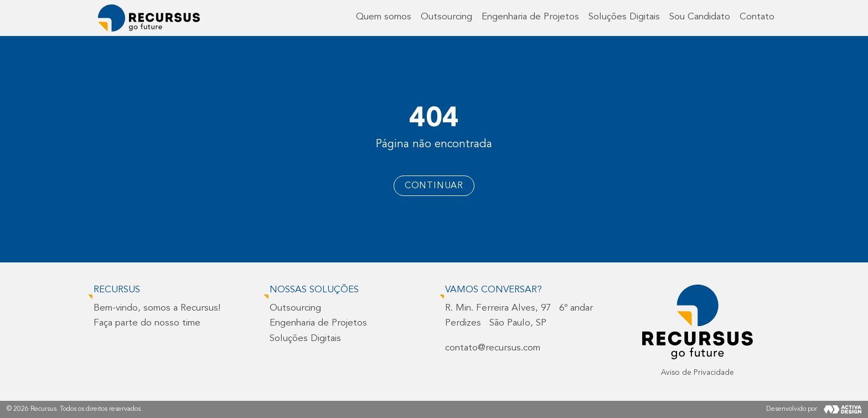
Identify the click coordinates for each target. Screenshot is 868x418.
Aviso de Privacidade (697, 373)
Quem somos (384, 17)
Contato (757, 17)
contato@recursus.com (493, 348)
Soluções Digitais (624, 17)
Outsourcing (446, 17)
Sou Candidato (700, 17)
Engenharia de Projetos (530, 17)
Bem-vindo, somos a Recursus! (157, 308)
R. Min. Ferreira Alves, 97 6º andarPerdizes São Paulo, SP (519, 316)
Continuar (434, 186)
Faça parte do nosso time (147, 323)
